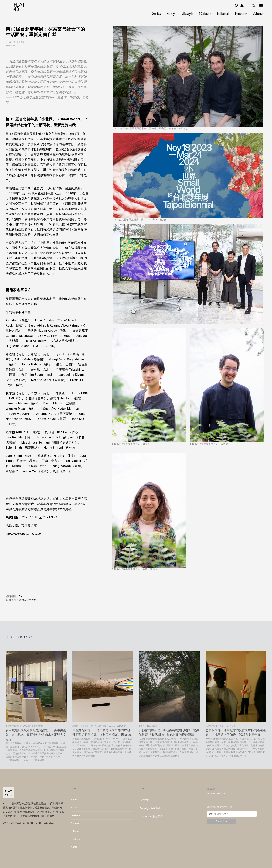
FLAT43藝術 (153, 726)
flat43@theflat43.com (216, 793)
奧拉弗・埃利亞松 (99, 726)
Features (241, 13)
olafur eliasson (118, 726)
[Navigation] (261, 6)
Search (254, 6)
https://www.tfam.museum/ (23, 534)
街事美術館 (39, 726)
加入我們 (144, 800)
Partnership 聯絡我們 (151, 817)
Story (171, 13)
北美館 (22, 42)
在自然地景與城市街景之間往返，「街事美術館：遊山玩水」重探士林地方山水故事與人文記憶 (36, 735)
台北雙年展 (11, 42)
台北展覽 (85, 726)
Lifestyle (187, 13)
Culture (205, 13)
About (258, 13)
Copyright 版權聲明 (150, 808)
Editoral (223, 13)
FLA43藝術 (26, 726)
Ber (21, 596)
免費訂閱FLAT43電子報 (220, 807)
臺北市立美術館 (27, 600)
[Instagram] (236, 5)
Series (156, 13)
